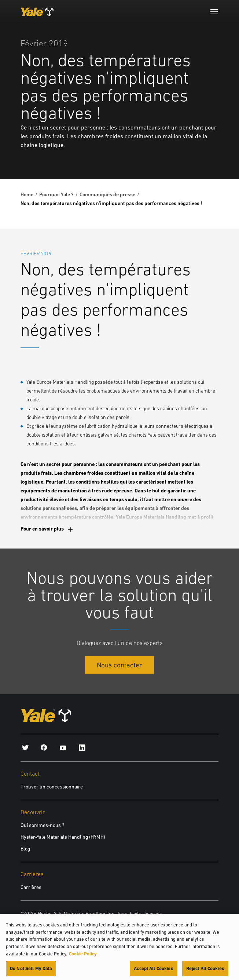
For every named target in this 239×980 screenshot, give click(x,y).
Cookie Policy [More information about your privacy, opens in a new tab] (83, 956)
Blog (25, 849)
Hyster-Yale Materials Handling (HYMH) (63, 837)
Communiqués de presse (107, 194)
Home (27, 194)
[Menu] (214, 12)
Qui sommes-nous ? (42, 825)
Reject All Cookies (205, 971)
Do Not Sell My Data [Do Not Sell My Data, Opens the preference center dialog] (31, 971)
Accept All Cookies (153, 971)
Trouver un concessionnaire (52, 787)
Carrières (31, 887)
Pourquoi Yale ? (56, 194)
